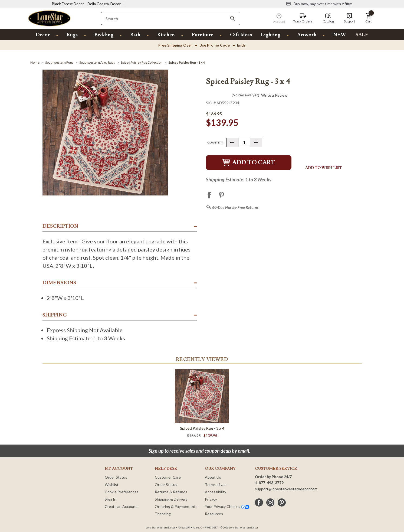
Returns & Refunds (171, 492)
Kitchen (166, 35)
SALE (362, 35)
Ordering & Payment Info (176, 506)
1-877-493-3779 (269, 483)
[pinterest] (282, 502)
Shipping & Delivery (171, 499)
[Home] (35, 62)
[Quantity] (244, 143)
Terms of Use (216, 484)
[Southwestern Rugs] (59, 62)
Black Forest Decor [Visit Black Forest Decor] (68, 4)
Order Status (116, 477)
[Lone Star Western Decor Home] (50, 18)
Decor (43, 35)
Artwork (307, 35)
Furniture (202, 35)
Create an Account (121, 506)
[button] (369, 18)
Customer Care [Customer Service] (168, 477)
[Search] (233, 18)
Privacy (211, 499)
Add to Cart (249, 163)
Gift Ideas (241, 35)
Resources (214, 514)
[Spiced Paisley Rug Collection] (142, 62)
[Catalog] (328, 18)
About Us (213, 477)
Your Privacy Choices (227, 506)
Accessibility (216, 492)
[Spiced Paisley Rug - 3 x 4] (187, 62)
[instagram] (270, 502)
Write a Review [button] (274, 95)
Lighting (271, 35)
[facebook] (259, 502)
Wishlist (112, 484)
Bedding (104, 35)
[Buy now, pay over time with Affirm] (319, 4)
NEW (339, 35)
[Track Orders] (303, 18)
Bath (135, 35)
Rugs (72, 35)
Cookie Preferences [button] (122, 492)
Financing (163, 514)
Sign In (111, 499)
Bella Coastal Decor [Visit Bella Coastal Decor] (104, 4)
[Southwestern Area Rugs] (97, 62)
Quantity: (215, 142)
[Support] (349, 18)
